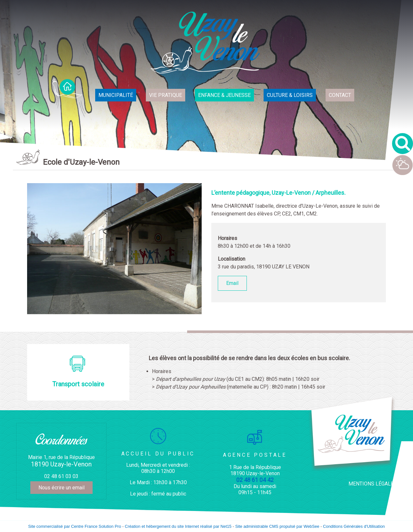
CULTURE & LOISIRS (290, 95)
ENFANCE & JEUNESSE (224, 95)
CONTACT (340, 95)
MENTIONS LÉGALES (373, 484)
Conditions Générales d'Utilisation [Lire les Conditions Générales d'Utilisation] (354, 526)
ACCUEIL (67, 89)
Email (232, 283)
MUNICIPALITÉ (116, 95)
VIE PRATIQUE (166, 95)
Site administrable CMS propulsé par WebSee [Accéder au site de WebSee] (277, 526)
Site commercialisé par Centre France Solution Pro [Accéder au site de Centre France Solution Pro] (75, 526)
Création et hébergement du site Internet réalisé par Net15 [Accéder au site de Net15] (178, 526)
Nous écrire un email (61, 488)
